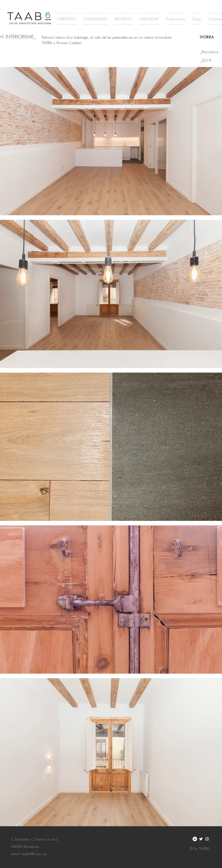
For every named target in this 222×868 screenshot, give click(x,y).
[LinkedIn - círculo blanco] (195, 839)
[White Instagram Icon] (207, 839)
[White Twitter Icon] (201, 839)
